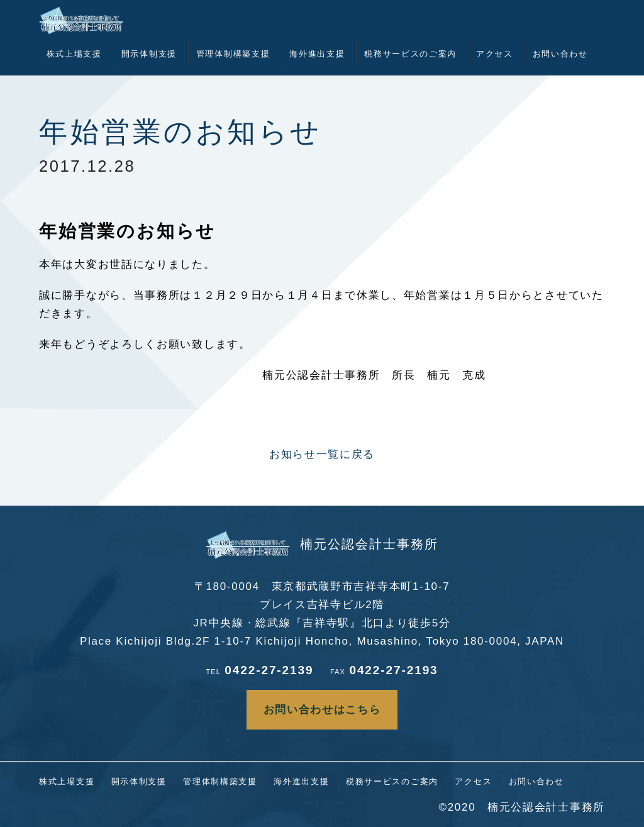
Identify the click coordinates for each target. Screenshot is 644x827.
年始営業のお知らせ (180, 132)
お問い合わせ (560, 54)
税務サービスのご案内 (410, 54)
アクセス (495, 54)
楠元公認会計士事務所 (322, 544)
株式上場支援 (74, 54)
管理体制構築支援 (233, 54)
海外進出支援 (317, 54)
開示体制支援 (149, 54)
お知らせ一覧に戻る (322, 454)
